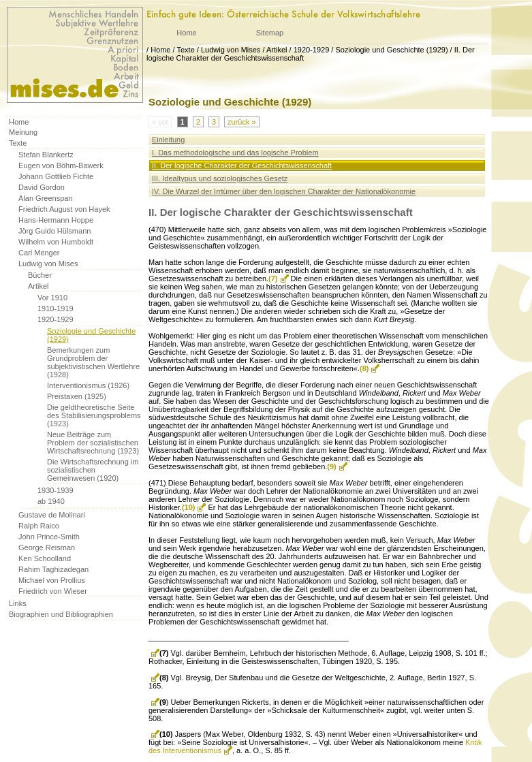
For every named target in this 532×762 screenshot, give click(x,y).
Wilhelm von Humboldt (56, 242)
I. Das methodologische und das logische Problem (235, 153)
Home (186, 33)
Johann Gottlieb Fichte (56, 176)
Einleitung (168, 140)
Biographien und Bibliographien (61, 614)
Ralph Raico (39, 526)
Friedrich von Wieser (53, 591)
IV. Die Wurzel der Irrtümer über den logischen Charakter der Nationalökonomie (284, 191)
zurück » (242, 122)
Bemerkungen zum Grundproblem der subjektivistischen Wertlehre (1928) (93, 362)
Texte (185, 50)
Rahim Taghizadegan (53, 569)
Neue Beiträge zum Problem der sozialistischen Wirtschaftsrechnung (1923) (93, 443)
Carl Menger (39, 253)
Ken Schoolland (45, 558)
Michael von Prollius (52, 580)
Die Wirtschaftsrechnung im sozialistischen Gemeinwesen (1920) (93, 470)
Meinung (23, 132)
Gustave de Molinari (52, 515)
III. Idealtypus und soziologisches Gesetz (220, 178)
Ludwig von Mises (231, 50)
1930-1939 (56, 490)
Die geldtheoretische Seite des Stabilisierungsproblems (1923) (94, 415)
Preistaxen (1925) (77, 396)
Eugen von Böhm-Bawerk (61, 165)
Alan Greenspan (46, 198)
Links (18, 603)
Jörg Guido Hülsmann (54, 231)
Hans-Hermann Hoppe (56, 220)
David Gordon (42, 187)
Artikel (277, 50)
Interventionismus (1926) (88, 385)
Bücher (40, 275)
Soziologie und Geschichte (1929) (391, 50)
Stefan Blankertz (46, 155)
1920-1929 (312, 50)
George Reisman (47, 547)
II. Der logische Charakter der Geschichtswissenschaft (242, 165)
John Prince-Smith (49, 537)
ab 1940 (51, 501)
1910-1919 (56, 308)
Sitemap (270, 33)
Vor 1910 (52, 298)
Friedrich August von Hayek (64, 209)
